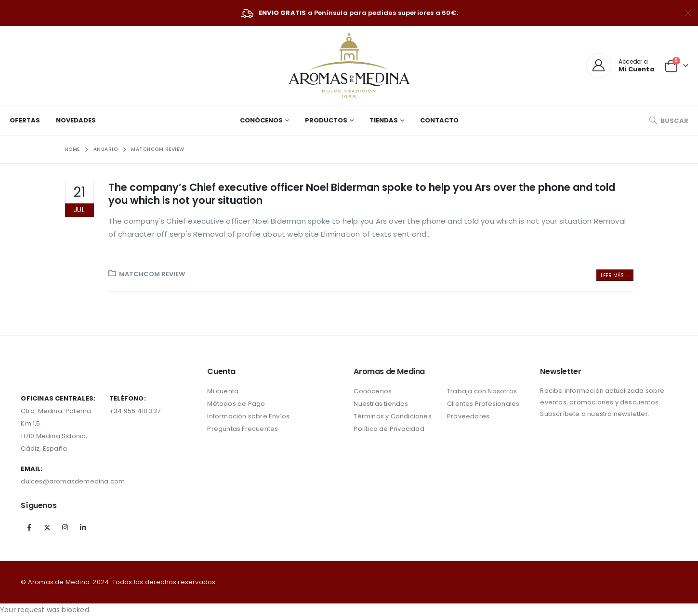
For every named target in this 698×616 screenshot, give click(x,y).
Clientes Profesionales (483, 404)
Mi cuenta (223, 391)
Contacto (439, 120)
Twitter (47, 527)
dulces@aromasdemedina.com (73, 481)
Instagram (65, 527)
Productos (326, 120)
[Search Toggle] (669, 121)
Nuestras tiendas (381, 404)
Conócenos (261, 120)
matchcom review (152, 274)
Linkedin (83, 527)
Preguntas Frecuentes (243, 429)
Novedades (76, 120)
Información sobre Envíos (248, 416)
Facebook (29, 527)
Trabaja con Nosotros (482, 391)
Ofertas (25, 120)
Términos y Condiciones (392, 416)
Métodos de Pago (236, 404)
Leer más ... (615, 275)
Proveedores (468, 416)
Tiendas (384, 120)
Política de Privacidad (389, 429)
